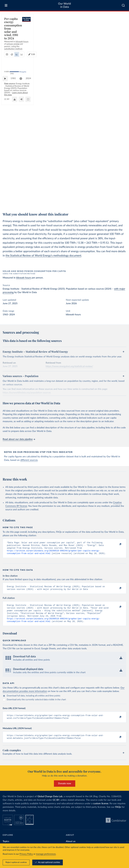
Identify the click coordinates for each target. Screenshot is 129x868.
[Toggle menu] (6, 5)
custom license (101, 810)
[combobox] (123, 5)
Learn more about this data (34, 201)
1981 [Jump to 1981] (15, 192)
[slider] (23, 192)
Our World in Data (64, 5)
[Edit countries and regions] (109, 29)
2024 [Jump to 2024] (121, 192)
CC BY (31, 204)
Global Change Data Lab (50, 803)
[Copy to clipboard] (117, 544)
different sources (29, 460)
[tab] (12, 29)
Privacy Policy (26, 854)
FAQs (118, 813)
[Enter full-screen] (122, 202)
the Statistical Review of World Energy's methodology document (43, 256)
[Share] (115, 202)
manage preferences (46, 854)
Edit (111, 29)
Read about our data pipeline (19, 439)
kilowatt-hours (24, 278)
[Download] (109, 202)
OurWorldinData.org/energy (16, 204)
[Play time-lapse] (7, 192)
